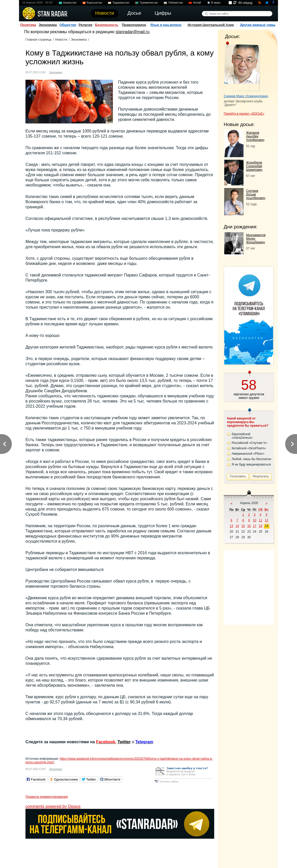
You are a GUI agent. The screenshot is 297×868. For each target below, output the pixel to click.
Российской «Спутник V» (249, 443)
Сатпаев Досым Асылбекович (256, 194)
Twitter (124, 742)
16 (249, 526)
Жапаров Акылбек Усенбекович (255, 136)
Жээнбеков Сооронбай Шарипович (254, 166)
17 (254, 526)
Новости (61, 40)
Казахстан (70, 3)
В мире (216, 3)
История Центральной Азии (211, 25)
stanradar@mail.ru (133, 32)
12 (267, 520)
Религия (85, 25)
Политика (28, 25)
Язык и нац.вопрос (166, 25)
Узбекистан (175, 3)
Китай (197, 3)
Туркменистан (149, 3)
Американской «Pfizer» (248, 454)
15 (243, 526)
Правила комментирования (47, 797)
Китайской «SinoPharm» (249, 448)
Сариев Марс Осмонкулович (246, 96)
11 (260, 520)
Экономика (48, 25)
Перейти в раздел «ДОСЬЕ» (244, 114)
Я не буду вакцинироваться (251, 464)
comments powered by (53, 806)
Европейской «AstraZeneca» (242, 436)
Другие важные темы (258, 25)
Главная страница (38, 40)
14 (237, 526)
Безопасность (107, 25)
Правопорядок (134, 25)
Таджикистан (121, 3)
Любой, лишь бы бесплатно (251, 459)
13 (231, 526)
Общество (68, 25)
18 (260, 526)
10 (254, 520)
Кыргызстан (95, 3)
